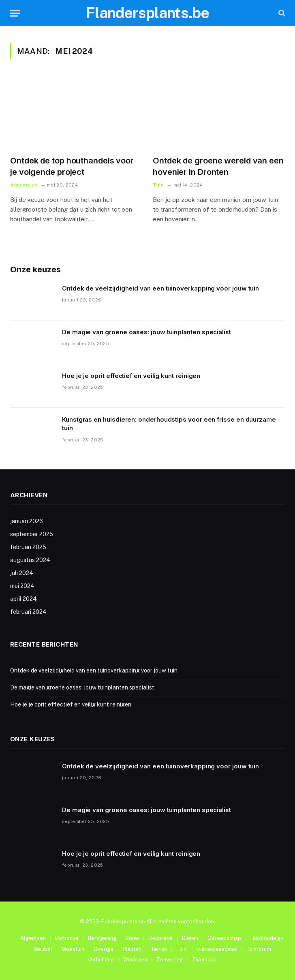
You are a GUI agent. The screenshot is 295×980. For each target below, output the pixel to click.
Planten (132, 949)
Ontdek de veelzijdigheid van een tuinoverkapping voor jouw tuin (160, 288)
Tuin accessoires (216, 949)
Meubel (43, 949)
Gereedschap (224, 938)
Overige (104, 949)
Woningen (135, 960)
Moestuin (73, 949)
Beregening (102, 938)
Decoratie (160, 938)
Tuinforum (259, 949)
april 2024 (24, 599)
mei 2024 (22, 586)
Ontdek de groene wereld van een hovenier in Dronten (218, 166)
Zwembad (204, 960)
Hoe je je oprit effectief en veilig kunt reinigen (131, 376)
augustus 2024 (30, 560)
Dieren (190, 938)
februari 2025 (28, 547)
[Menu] (15, 13)
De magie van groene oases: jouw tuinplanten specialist (146, 332)
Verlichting (101, 960)
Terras (159, 949)
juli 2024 (22, 573)
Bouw (132, 938)
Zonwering (170, 960)
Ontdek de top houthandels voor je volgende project (72, 166)
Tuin (158, 185)
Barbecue (67, 938)
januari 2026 (27, 521)
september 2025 (32, 534)
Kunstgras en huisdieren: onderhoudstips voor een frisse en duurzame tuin (169, 424)
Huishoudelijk (267, 938)
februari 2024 (28, 612)
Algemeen (24, 185)
